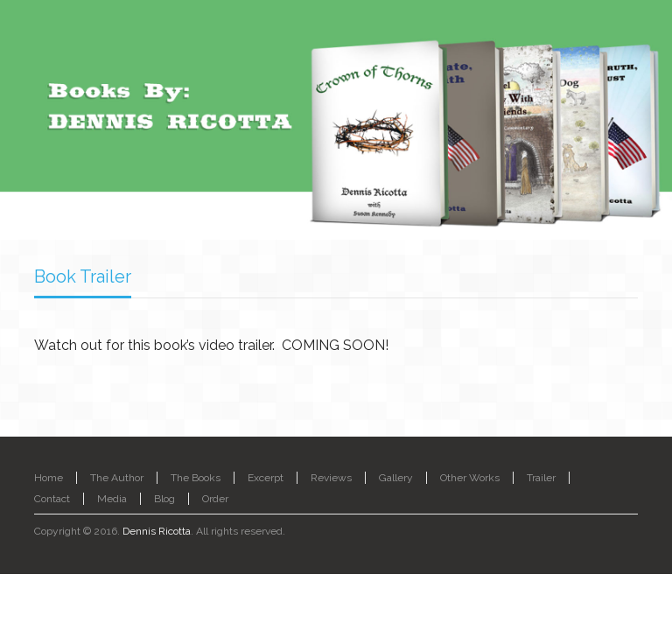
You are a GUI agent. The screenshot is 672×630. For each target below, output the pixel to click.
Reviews (331, 478)
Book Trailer (83, 276)
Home (49, 478)
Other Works (470, 478)
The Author (117, 478)
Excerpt (266, 478)
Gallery (396, 478)
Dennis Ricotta (157, 531)
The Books (196, 478)
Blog (164, 499)
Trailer (541, 478)
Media (112, 499)
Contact (52, 499)
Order (215, 499)
